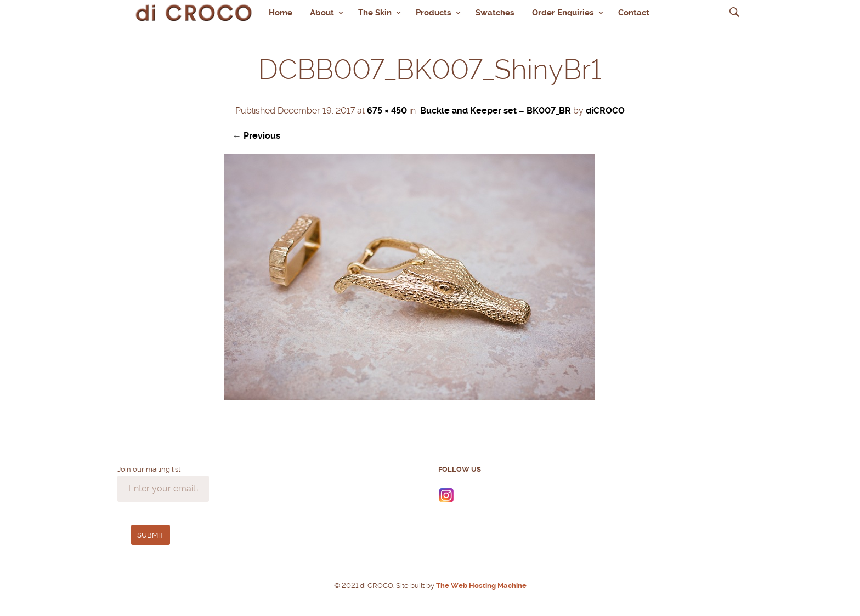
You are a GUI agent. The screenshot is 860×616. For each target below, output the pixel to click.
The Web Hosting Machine (480, 586)
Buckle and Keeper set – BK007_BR (496, 111)
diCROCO (605, 111)
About (322, 13)
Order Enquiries (563, 13)
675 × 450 (387, 111)
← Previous (256, 136)
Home (281, 13)
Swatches (495, 13)
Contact (634, 13)
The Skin (375, 13)
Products (434, 13)
